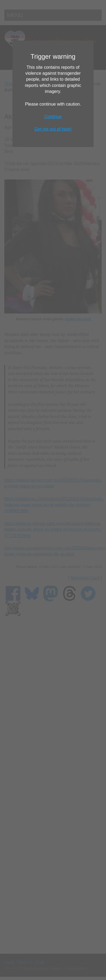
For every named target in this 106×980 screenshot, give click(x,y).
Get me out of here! (53, 129)
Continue (53, 117)
